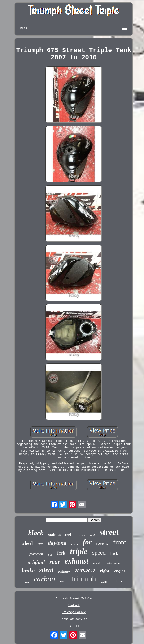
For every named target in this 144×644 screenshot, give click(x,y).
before (118, 581)
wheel (27, 543)
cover (75, 544)
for (87, 542)
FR (78, 626)
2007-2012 (85, 571)
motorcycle (112, 563)
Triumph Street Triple (74, 599)
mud (50, 555)
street (109, 532)
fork (61, 553)
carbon (44, 579)
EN (69, 626)
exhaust (77, 561)
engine (120, 571)
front (120, 542)
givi (92, 535)
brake (28, 570)
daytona (57, 543)
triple (79, 551)
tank (27, 582)
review (102, 543)
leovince (81, 535)
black (36, 533)
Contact (74, 606)
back (114, 554)
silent (46, 570)
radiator (64, 572)
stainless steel (60, 535)
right (105, 571)
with (63, 581)
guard (97, 564)
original (36, 562)
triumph (84, 579)
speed (99, 553)
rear (55, 562)
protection (36, 554)
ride (40, 544)
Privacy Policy (74, 612)
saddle (104, 582)
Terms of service (74, 619)
